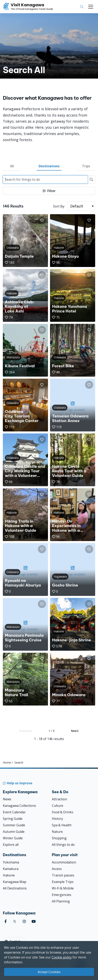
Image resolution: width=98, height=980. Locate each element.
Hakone (9, 875)
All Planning (61, 901)
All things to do (63, 845)
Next (75, 731)
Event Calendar (14, 812)
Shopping (59, 838)
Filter (49, 191)
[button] (42, 220)
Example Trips (63, 882)
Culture (58, 806)
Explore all (11, 845)
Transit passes (63, 875)
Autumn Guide (14, 832)
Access (57, 869)
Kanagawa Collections (19, 806)
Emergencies (62, 895)
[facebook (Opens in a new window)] (6, 921)
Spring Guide (13, 819)
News (7, 799)
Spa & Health (62, 825)
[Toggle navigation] (91, 7)
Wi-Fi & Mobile (63, 888)
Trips (86, 166)
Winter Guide (13, 838)
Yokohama (11, 862)
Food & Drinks (63, 812)
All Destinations (15, 888)
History (57, 819)
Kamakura (11, 869)
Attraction (59, 799)
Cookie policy (62, 957)
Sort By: (59, 206)
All (12, 166)
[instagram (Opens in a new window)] (24, 921)
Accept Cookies (49, 972)
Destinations (49, 166)
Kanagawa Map (15, 882)
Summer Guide (14, 825)
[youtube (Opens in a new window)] (34, 921)
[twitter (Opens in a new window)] (15, 921)
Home (7, 762)
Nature (57, 832)
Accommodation (64, 862)
